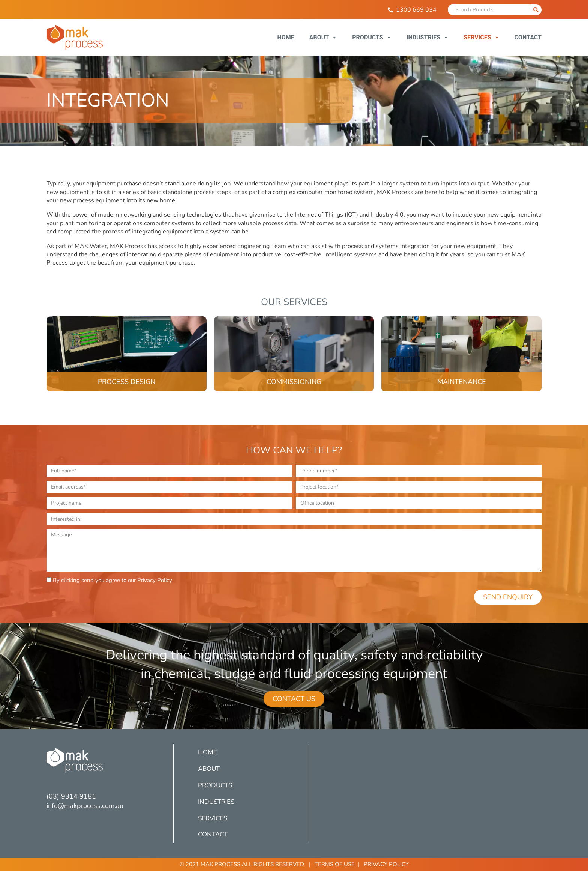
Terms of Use (335, 864)
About (323, 37)
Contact (528, 37)
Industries (427, 37)
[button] (294, 699)
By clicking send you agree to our (112, 580)
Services (481, 37)
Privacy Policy (155, 580)
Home (286, 37)
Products (372, 37)
